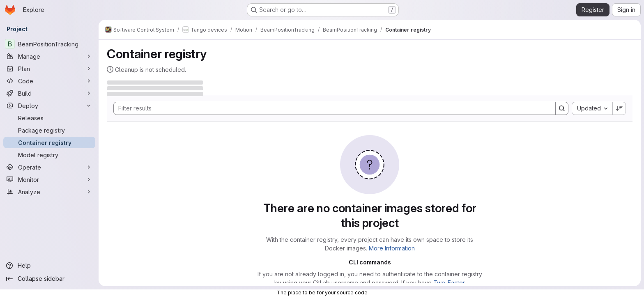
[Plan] (49, 69)
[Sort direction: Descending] (619, 108)
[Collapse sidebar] (49, 279)
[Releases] (49, 118)
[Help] (49, 266)
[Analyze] (49, 192)
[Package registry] (49, 130)
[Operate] (49, 167)
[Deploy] (49, 106)
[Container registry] (49, 142)
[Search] (330, 108)
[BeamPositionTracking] (49, 44)
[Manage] (49, 56)
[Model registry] (49, 155)
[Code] (49, 81)
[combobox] (592, 108)
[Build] (49, 93)
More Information (392, 248)
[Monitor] (49, 179)
